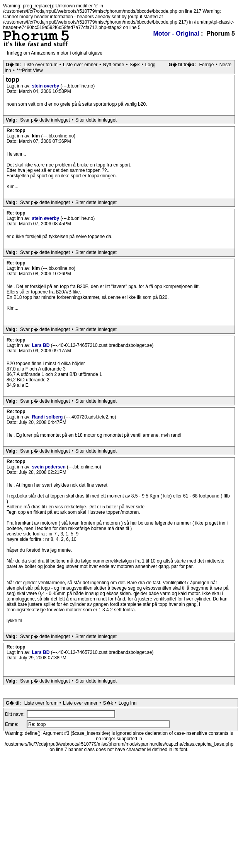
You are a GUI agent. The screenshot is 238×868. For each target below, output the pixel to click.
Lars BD (41, 345)
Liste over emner (80, 65)
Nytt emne (114, 65)
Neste (225, 65)
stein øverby (46, 86)
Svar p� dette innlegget (45, 120)
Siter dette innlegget (96, 120)
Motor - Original (176, 33)
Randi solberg (48, 417)
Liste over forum (41, 65)
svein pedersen (49, 467)
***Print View (30, 70)
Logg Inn (128, 703)
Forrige (206, 65)
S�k (134, 65)
